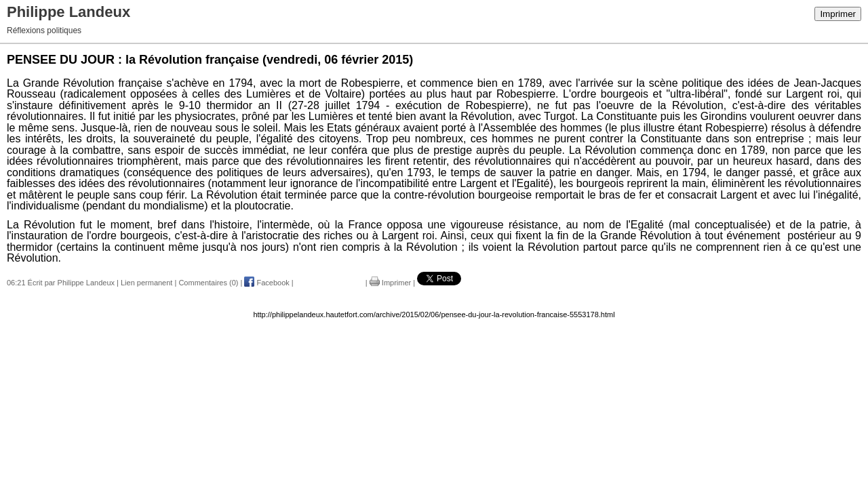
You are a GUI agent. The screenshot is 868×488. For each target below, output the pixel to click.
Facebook (267, 283)
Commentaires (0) (208, 283)
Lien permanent (146, 283)
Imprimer (838, 14)
